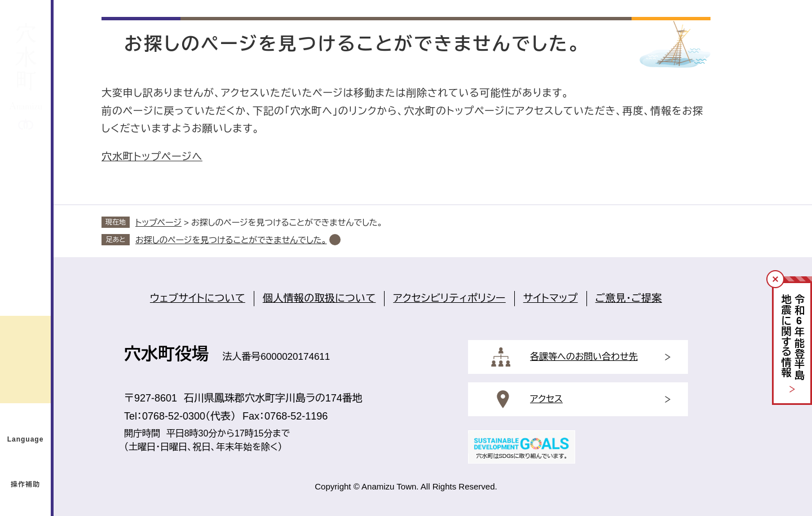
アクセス (546, 399)
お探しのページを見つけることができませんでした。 (231, 240)
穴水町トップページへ (152, 157)
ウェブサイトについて (198, 298)
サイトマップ (551, 298)
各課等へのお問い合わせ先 (584, 357)
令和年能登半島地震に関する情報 (793, 338)
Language (26, 439)
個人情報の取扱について (319, 298)
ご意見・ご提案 (629, 298)
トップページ (158, 222)
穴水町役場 (166, 354)
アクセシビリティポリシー (449, 298)
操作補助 (25, 484)
